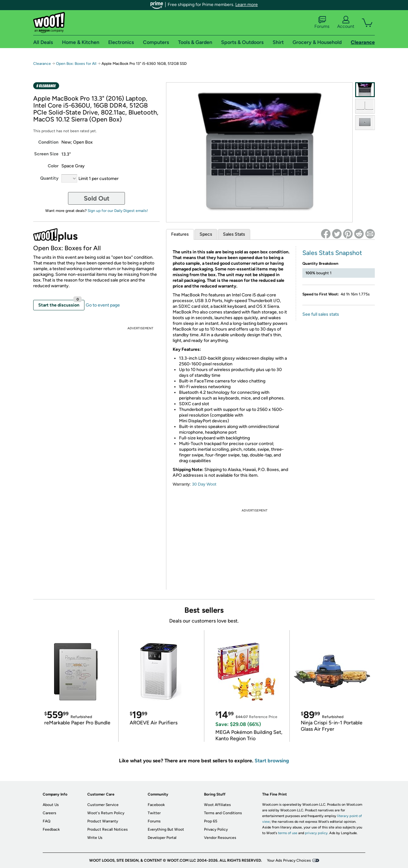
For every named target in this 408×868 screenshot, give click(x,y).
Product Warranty (103, 821)
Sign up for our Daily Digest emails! (118, 211)
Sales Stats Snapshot (332, 253)
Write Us (95, 838)
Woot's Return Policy (106, 813)
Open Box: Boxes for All (76, 64)
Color (53, 166)
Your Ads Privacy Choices (289, 860)
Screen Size (46, 154)
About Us (51, 805)
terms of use (288, 833)
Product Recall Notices (108, 829)
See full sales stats (321, 314)
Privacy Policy (216, 829)
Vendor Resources (220, 838)
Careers (49, 813)
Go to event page (103, 305)
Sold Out (97, 198)
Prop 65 (211, 821)
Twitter (154, 813)
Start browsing (272, 761)
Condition (48, 142)
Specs (206, 234)
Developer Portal (162, 838)
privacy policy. (317, 833)
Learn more (247, 5)
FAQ (46, 821)
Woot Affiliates (217, 805)
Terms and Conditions (223, 813)
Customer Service (103, 805)
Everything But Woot (166, 829)
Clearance (42, 64)
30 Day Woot (204, 484)
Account (346, 22)
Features (180, 234)
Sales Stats (234, 234)
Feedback (51, 829)
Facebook (156, 805)
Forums (322, 22)
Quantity (49, 178)
